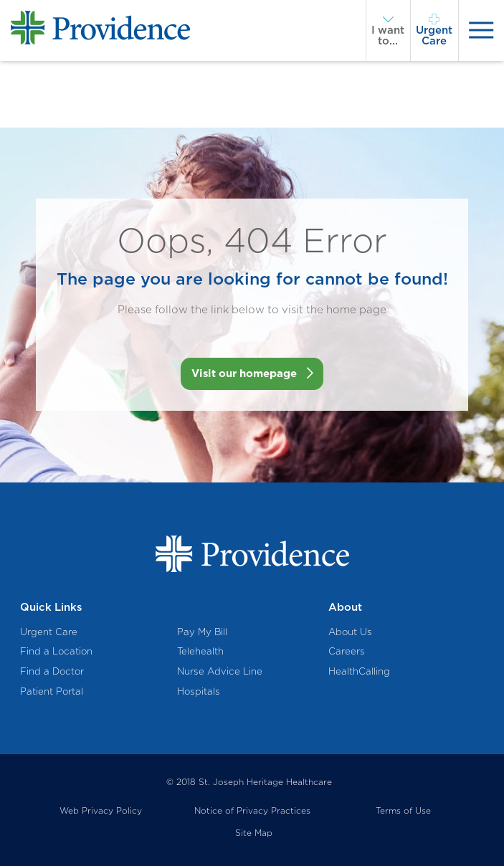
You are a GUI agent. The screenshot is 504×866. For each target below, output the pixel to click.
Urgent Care (49, 632)
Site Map (254, 833)
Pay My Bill (202, 632)
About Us (350, 632)
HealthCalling (359, 671)
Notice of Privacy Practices (252, 811)
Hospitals (199, 691)
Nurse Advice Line (220, 671)
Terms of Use (403, 811)
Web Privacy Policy (101, 811)
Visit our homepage (244, 373)
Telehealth (200, 651)
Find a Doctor (52, 671)
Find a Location (56, 651)
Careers (347, 651)
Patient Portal (52, 691)
